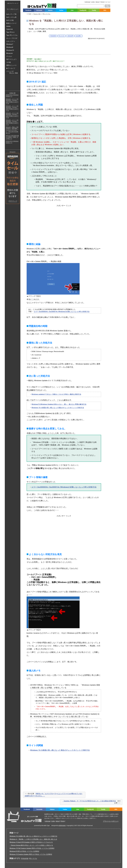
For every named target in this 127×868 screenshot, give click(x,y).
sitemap (87, 2)
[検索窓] (91, 6)
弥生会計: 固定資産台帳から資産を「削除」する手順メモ (12, 137)
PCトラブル (61, 36)
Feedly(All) (83, 10)
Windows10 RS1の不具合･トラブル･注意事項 (24, 851)
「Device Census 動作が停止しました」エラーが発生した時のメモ (31, 845)
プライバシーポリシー (111, 821)
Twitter (61, 10)
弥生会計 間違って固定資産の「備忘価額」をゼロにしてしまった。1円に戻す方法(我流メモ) (12, 130)
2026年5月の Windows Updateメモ (12, 96)
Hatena (50, 10)
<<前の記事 (70, 36)
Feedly (94, 10)
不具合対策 (53, 36)
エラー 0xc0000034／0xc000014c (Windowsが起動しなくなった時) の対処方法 (62, 312)
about (98, 2)
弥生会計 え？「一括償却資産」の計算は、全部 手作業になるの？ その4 (12, 101)
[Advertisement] (67, 45)
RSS (105, 10)
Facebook (28, 10)
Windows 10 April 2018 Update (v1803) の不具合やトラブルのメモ (31, 842)
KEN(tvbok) (62, 825)
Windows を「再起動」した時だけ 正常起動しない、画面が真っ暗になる (33, 839)
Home (102, 2)
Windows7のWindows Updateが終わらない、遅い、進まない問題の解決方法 (59, 404)
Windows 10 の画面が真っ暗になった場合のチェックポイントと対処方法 (58, 408)
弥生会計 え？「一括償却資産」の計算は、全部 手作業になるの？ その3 (12, 108)
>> (109, 2)
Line (72, 10)
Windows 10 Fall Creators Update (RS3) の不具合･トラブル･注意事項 (32, 848)
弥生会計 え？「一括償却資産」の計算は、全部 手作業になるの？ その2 (12, 115)
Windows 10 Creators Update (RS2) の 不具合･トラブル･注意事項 (31, 854)
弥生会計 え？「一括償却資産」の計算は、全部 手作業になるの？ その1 (12, 122)
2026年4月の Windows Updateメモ (12, 142)
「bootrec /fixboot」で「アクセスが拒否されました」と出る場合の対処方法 (89, 801)
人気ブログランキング (13, 3)
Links (93, 2)
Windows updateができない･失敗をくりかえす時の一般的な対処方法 (56, 394)
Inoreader (39, 10)
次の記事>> (78, 36)
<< (106, 2)
